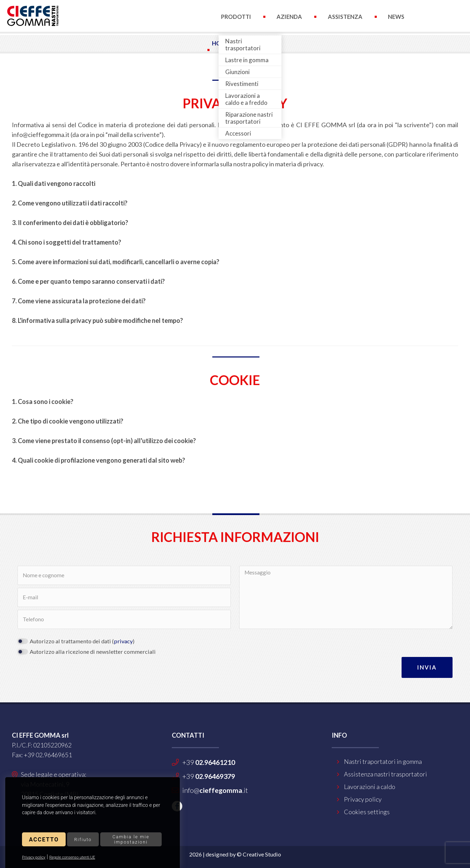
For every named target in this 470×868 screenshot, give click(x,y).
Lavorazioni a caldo (370, 787)
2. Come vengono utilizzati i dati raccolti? (70, 203)
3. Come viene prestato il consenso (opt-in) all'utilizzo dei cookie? (104, 441)
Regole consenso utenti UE (72, 857)
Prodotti (236, 17)
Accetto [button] (44, 840)
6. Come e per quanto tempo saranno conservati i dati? (88, 281)
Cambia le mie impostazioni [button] (131, 839)
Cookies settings (367, 812)
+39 (209, 762)
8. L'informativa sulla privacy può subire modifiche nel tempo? (97, 320)
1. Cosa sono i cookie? (43, 402)
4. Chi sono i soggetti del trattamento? (67, 242)
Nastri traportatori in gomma (383, 761)
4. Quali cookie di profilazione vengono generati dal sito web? (98, 460)
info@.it (215, 790)
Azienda (289, 17)
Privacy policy (34, 857)
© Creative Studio (259, 854)
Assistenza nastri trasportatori (385, 774)
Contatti (236, 50)
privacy (123, 641)
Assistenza (345, 17)
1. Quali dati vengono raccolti (54, 183)
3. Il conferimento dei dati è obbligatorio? (70, 223)
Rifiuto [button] (83, 840)
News (396, 17)
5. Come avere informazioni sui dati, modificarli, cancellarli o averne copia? (116, 262)
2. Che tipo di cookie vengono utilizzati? (68, 421)
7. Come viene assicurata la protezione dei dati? (79, 301)
